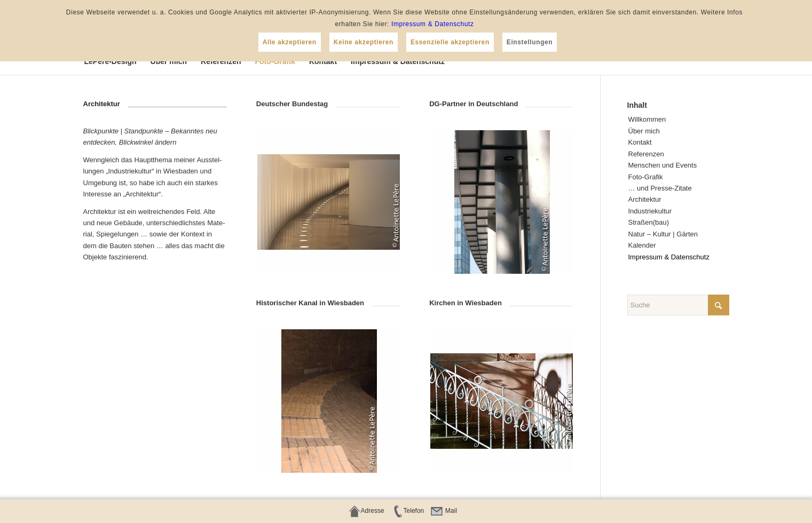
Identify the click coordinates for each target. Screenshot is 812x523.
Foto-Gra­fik (646, 177)
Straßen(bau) (649, 222)
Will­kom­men (647, 119)
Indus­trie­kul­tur (650, 211)
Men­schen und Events (663, 165)
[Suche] (678, 305)
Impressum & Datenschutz (433, 24)
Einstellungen (530, 42)
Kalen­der (642, 245)
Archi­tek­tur (645, 199)
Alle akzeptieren (290, 42)
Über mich (644, 131)
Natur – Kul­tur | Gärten (663, 234)
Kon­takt (640, 142)
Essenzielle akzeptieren (450, 42)
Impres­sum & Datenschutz (669, 257)
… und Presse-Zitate (660, 188)
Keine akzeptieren (364, 42)
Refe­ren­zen (646, 154)
